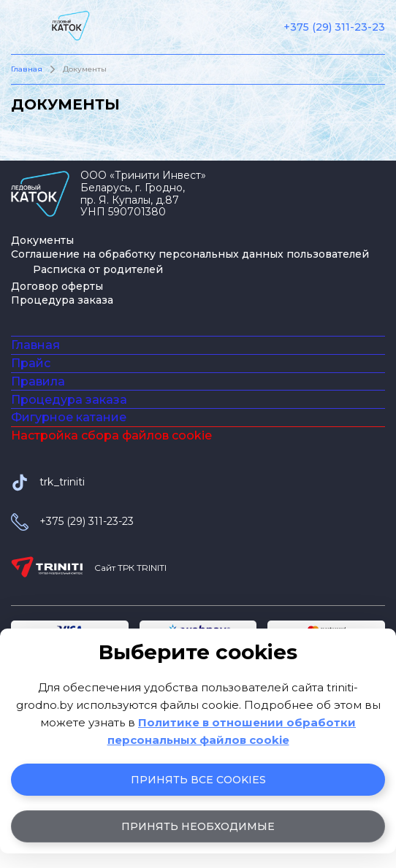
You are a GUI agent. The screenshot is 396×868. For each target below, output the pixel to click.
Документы (42, 240)
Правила (38, 428)
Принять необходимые (198, 826)
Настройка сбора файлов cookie (111, 538)
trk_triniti (62, 594)
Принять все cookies (198, 780)
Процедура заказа (62, 300)
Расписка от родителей (98, 269)
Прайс (31, 391)
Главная (27, 69)
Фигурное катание (69, 501)
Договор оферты (57, 286)
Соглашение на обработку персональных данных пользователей (190, 254)
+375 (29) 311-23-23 (334, 27)
